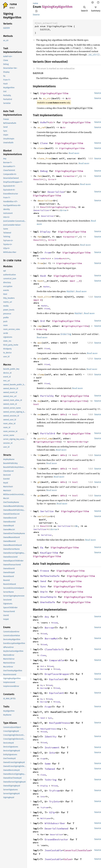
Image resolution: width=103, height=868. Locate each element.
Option (71, 442)
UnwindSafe (48, 602)
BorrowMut (51, 638)
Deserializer (42, 210)
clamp (41, 374)
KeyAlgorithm (49, 553)
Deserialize (56, 192)
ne (39, 414)
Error (52, 179)
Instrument (52, 747)
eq (39, 401)
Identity (51, 737)
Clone (44, 143)
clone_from (44, 158)
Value (68, 859)
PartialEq (47, 396)
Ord (42, 321)
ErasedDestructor (56, 839)
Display (45, 232)
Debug (44, 171)
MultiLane (45, 818)
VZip (52, 812)
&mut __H (75, 281)
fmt (40, 176)
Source (36, 15)
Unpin (44, 592)
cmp (40, 326)
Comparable (56, 660)
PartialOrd (48, 433)
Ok (76, 526)
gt (39, 482)
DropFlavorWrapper (57, 674)
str (69, 98)
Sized (47, 309)
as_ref (42, 127)
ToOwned (50, 769)
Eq (42, 547)
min (40, 359)
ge (39, 495)
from (40, 263)
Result (38, 179)
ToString (51, 780)
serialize (44, 516)
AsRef (44, 122)
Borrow (49, 628)
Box (61, 258)
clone (41, 148)
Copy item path (36, 11)
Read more (74, 153)
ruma (13, 4)
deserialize (45, 201)
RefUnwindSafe (50, 576)
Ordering (42, 329)
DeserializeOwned (56, 829)
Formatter (69, 176)
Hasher (46, 287)
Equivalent (56, 679)
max (40, 343)
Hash (43, 276)
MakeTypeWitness (48, 729)
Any (47, 617)
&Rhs (63, 414)
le (39, 469)
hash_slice (44, 297)
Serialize (47, 511)
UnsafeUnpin (48, 597)
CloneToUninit (54, 649)
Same (48, 764)
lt (39, 455)
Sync (43, 586)
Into (56, 258)
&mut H (38, 300)
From (48, 253)
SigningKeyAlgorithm (54, 93)
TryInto (54, 801)
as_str (47, 98)
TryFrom (54, 791)
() (44, 179)
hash (40, 281)
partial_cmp (45, 438)
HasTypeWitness (59, 723)
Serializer (64, 526)
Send (43, 581)
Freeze (45, 571)
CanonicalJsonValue (77, 850)
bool (36, 404)
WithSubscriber (55, 823)
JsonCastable (54, 850)
